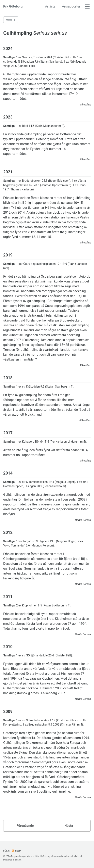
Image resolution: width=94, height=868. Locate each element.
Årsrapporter (71, 6)
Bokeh (18, 860)
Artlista (50, 6)
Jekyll (70, 856)
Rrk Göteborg (13, 6)
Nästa (69, 826)
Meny (9, 20)
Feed (16, 851)
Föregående (25, 826)
